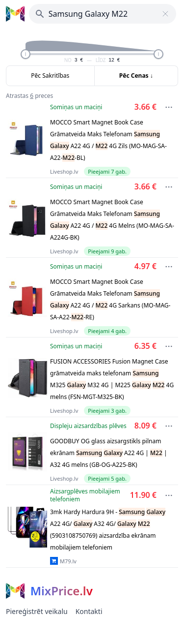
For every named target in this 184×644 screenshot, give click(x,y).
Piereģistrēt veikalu (37, 611)
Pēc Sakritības (50, 76)
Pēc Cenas (136, 76)
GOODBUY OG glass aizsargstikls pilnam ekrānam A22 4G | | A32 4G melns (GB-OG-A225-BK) (109, 453)
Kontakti (89, 611)
